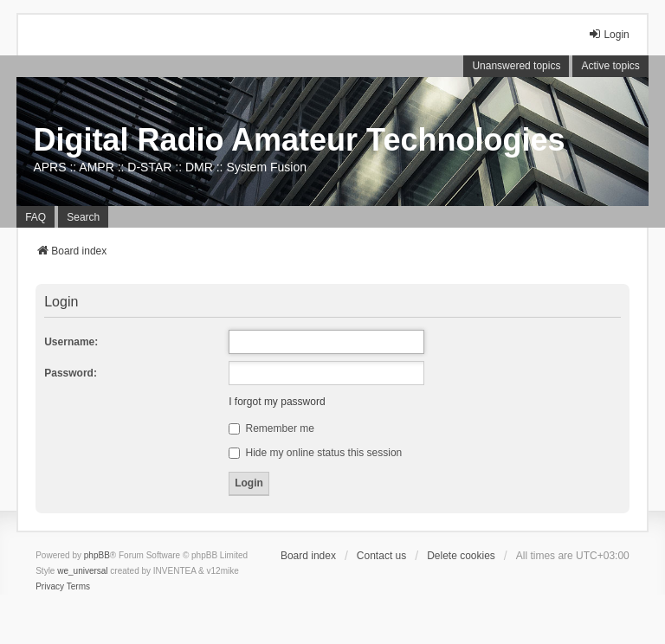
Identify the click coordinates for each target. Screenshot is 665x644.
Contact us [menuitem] (381, 556)
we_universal (82, 571)
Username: (71, 342)
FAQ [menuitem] (36, 217)
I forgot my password (277, 402)
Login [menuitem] (608, 34)
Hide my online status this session (315, 453)
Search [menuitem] (83, 217)
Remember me (271, 428)
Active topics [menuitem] (610, 66)
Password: (71, 373)
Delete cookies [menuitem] (461, 556)
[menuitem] (50, 587)
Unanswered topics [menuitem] (516, 66)
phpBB (97, 555)
